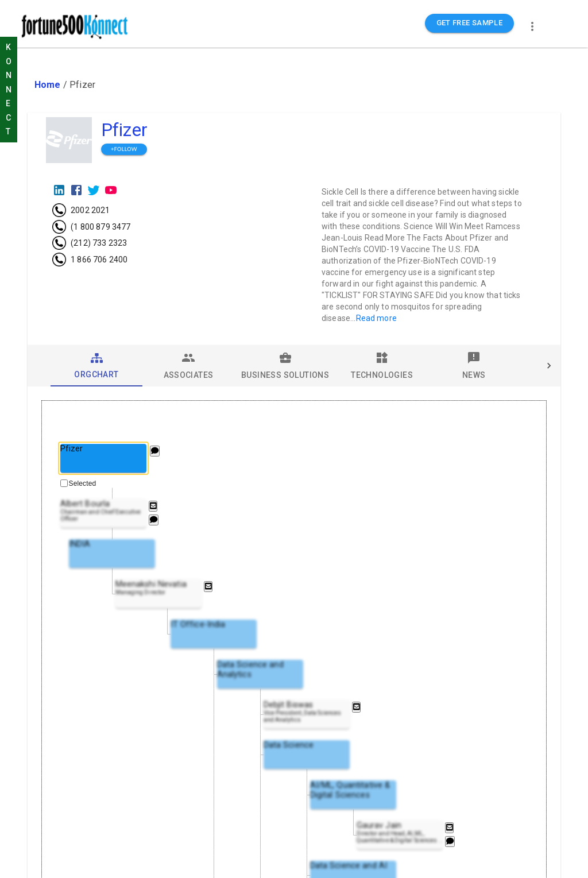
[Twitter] (94, 190)
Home (48, 85)
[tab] (96, 366)
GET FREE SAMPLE (470, 23)
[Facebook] (76, 190)
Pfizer (124, 130)
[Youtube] (111, 190)
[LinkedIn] (59, 190)
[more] (532, 26)
